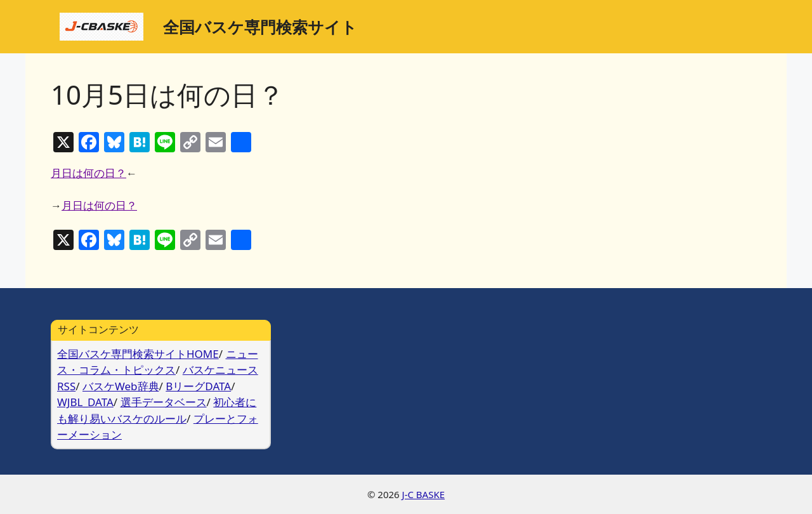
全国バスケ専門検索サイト (260, 27)
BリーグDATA (198, 386)
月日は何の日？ (88, 173)
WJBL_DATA (85, 402)
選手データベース (164, 402)
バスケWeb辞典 (121, 386)
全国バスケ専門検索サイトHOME (138, 354)
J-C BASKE (424, 494)
